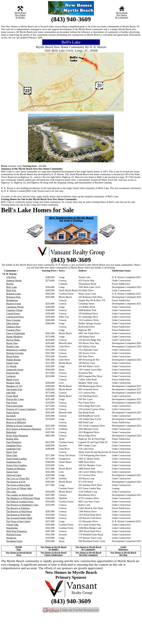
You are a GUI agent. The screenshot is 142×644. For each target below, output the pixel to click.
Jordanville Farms (15, 370)
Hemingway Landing (16, 350)
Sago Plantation (14, 442)
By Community (122, 17)
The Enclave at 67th (16, 482)
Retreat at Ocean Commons (19, 426)
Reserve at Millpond (16, 422)
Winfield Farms (14, 535)
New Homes (20, 15)
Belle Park (11, 290)
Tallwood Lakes (14, 475)
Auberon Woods (14, 281)
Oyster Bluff (12, 396)
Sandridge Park (13, 449)
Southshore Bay (14, 462)
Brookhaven (12, 300)
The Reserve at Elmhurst (18, 508)
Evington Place (13, 330)
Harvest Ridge (13, 340)
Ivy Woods (11, 366)
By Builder (20, 17)
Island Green (12, 363)
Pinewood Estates (15, 406)
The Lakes (11, 492)
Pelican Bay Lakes (15, 399)
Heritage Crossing (15, 353)
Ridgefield (11, 432)
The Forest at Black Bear (18, 485)
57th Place (11, 277)
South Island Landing (16, 459)
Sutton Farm (12, 472)
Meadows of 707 (14, 386)
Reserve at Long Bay (16, 419)
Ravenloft (11, 416)
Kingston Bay (13, 373)
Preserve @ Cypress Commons (21, 409)
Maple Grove (12, 380)
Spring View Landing (16, 465)
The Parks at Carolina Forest (20, 502)
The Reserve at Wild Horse (19, 512)
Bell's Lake (12, 287)
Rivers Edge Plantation (17, 436)
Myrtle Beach (20, 13)
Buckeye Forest (14, 304)
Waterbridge (12, 528)
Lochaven (11, 376)
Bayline (10, 284)
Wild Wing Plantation (17, 531)
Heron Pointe (12, 356)
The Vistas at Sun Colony (18, 521)
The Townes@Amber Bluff (19, 518)
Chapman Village (14, 310)
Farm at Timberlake (16, 333)
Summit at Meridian (16, 469)
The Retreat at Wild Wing (18, 515)
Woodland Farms (14, 541)
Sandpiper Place (14, 446)
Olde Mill (11, 393)
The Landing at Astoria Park (20, 495)
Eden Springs (13, 323)
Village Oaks (12, 525)
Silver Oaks (12, 455)
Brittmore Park (13, 297)
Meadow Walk (13, 383)
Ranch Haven (13, 413)
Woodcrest (11, 538)
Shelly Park (12, 452)
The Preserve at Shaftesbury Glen (22, 505)
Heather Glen (13, 347)
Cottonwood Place (15, 317)
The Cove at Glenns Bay (18, 479)
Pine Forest (12, 403)
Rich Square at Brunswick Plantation (24, 429)
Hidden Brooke (13, 360)
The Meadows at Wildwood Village (23, 498)
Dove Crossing (13, 320)
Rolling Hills (12, 439)
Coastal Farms (13, 314)
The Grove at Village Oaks (19, 488)
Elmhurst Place (13, 327)
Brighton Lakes (14, 294)
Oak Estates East (14, 389)
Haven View (12, 343)
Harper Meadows (14, 337)
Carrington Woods (15, 307)
